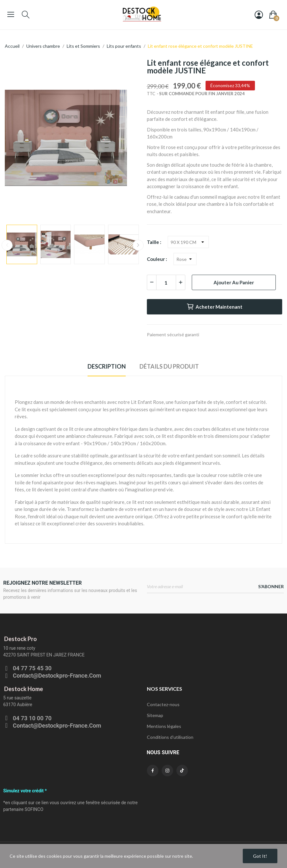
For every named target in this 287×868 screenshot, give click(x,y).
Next (138, 245)
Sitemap (155, 715)
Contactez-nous (163, 704)
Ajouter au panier (234, 282)
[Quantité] (166, 282)
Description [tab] (107, 366)
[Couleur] (185, 259)
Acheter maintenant (214, 307)
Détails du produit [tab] (169, 366)
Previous (7, 245)
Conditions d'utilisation (170, 737)
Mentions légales (164, 726)
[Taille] (188, 242)
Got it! (260, 856)
